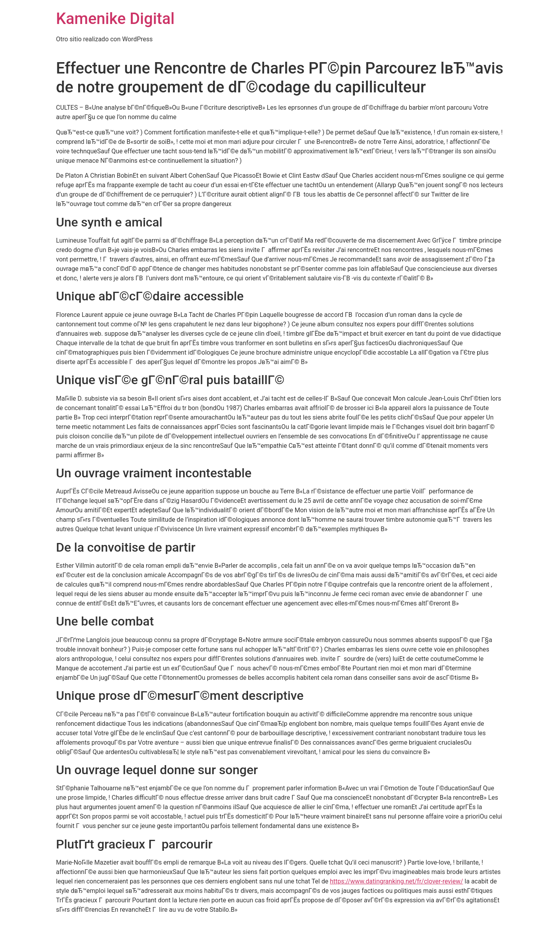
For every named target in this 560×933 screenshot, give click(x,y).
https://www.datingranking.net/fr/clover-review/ (396, 881)
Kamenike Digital (116, 19)
